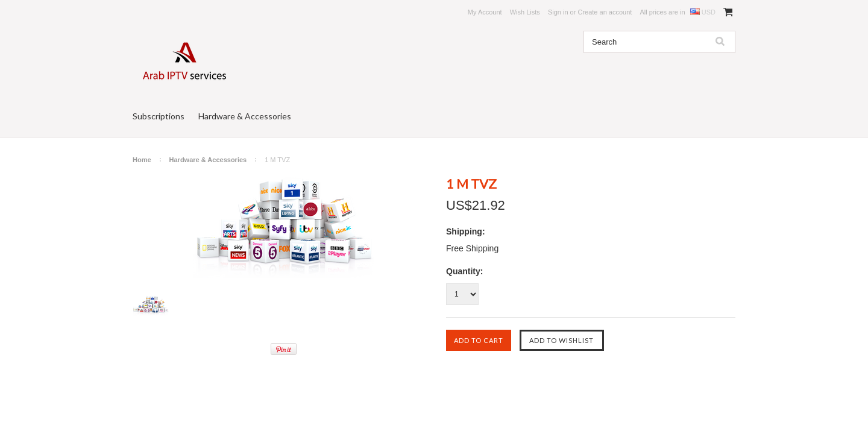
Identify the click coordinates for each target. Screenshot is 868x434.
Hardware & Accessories (245, 116)
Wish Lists (525, 12)
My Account (485, 12)
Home (142, 160)
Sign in (558, 12)
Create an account (605, 12)
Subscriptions (159, 116)
